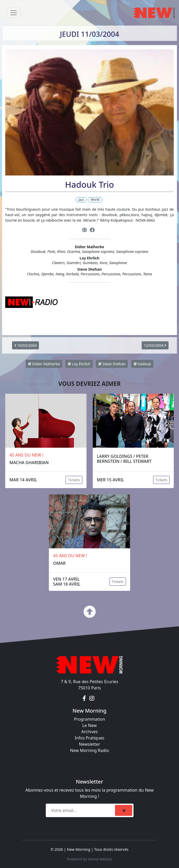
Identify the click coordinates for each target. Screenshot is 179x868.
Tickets (74, 480)
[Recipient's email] (81, 810)
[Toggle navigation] (14, 13)
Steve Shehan (112, 364)
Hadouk (142, 364)
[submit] (124, 810)
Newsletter (90, 744)
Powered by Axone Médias (89, 859)
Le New (90, 725)
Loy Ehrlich (79, 364)
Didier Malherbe (44, 364)
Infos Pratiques (90, 738)
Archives (90, 732)
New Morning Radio (90, 750)
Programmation (90, 719)
